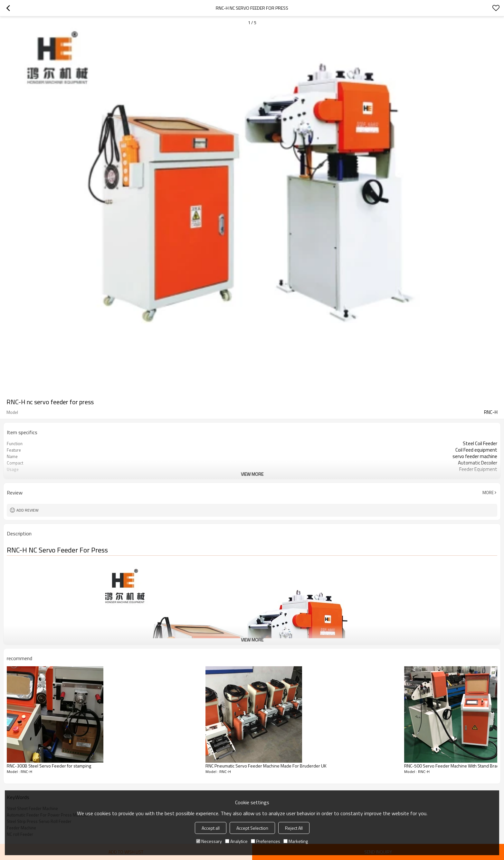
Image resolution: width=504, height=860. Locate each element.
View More (252, 474)
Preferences (266, 841)
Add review (28, 510)
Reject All (294, 828)
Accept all (211, 828)
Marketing (296, 841)
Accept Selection (252, 828)
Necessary (209, 841)
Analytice (236, 841)
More (488, 493)
